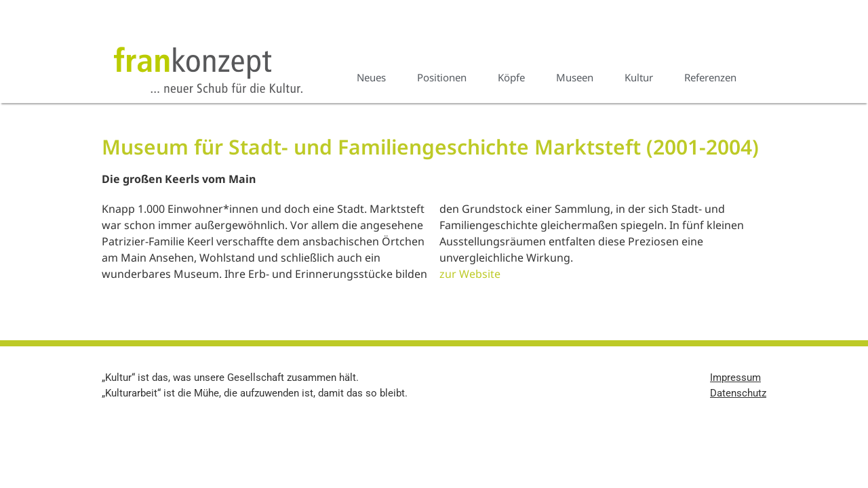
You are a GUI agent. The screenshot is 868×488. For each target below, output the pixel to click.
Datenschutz (738, 393)
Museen (575, 77)
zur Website (470, 274)
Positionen (442, 77)
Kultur (639, 77)
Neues (371, 77)
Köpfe (511, 77)
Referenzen (710, 77)
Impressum (735, 378)
